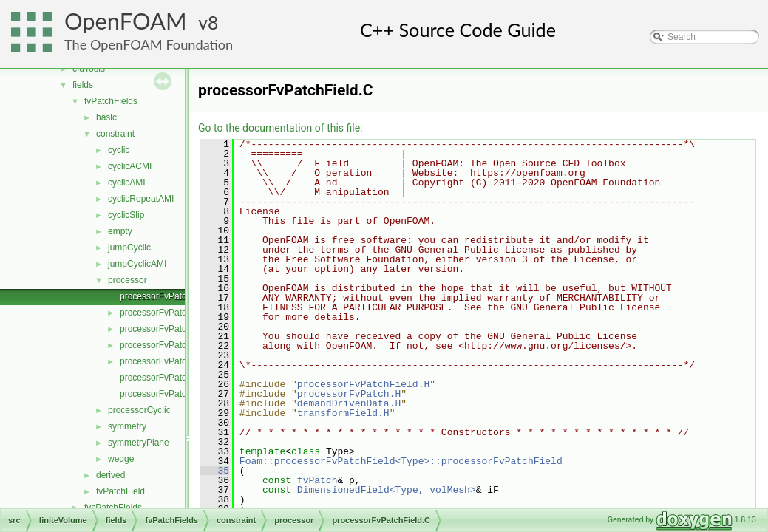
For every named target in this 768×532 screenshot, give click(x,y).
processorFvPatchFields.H (172, 345)
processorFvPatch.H (349, 394)
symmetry (127, 426)
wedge (121, 459)
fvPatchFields (111, 101)
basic (106, 117)
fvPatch (317, 480)
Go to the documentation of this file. (281, 128)
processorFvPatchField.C (170, 296)
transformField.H (343, 413)
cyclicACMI (130, 166)
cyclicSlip (126, 215)
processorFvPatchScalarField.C (182, 378)
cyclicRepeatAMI (141, 199)
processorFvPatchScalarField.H (182, 394)
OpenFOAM (126, 21)
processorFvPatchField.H (170, 313)
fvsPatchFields (113, 508)
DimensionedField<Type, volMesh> (387, 490)
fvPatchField (120, 491)
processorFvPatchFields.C (172, 329)
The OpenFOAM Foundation (149, 44)
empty (120, 231)
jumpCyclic (129, 248)
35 (215, 471)
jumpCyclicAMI (137, 264)
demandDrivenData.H (349, 403)
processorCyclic (139, 410)
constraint (115, 134)
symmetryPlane (139, 443)
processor (128, 280)
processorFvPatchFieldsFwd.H (180, 361)
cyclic (119, 150)
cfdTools (89, 69)
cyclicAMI (127, 183)
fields (83, 85)
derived (111, 475)
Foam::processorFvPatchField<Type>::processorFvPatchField (401, 461)
